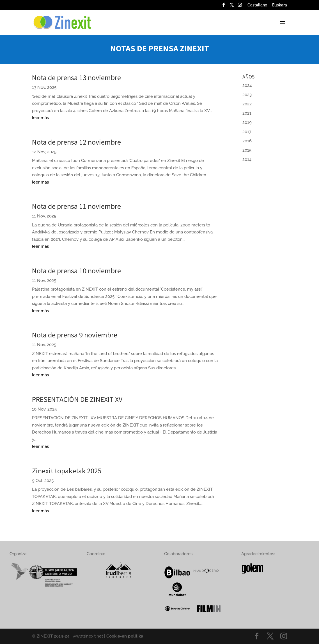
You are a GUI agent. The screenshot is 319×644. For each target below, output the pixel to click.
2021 (247, 113)
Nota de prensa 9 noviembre (75, 335)
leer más (40, 118)
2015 (247, 150)
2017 (247, 132)
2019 (247, 122)
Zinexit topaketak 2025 (67, 471)
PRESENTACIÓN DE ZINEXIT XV (77, 399)
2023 (247, 95)
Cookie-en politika (125, 636)
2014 (247, 159)
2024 (247, 85)
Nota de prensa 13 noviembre (76, 77)
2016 (247, 141)
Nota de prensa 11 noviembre (76, 206)
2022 (247, 104)
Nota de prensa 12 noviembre (76, 142)
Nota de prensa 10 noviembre (76, 271)
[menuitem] (257, 7)
